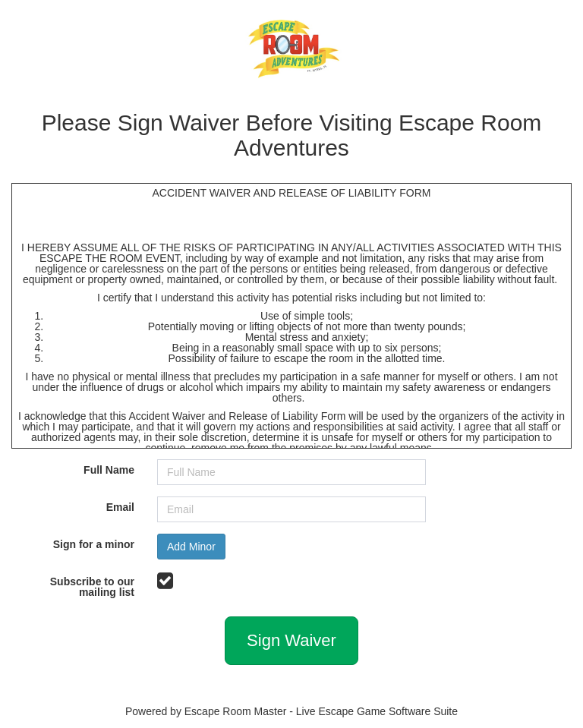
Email (120, 507)
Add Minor (191, 547)
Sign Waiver (291, 640)
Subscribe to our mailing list (92, 586)
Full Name (109, 470)
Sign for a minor (94, 544)
